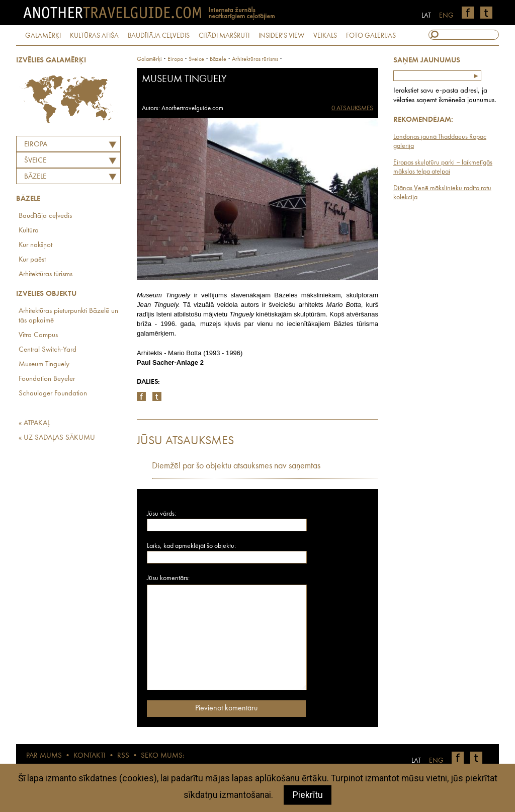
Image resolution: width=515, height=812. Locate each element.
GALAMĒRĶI (43, 36)
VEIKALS (325, 36)
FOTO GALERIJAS (371, 36)
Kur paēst (32, 260)
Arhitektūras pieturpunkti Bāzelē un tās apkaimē (68, 316)
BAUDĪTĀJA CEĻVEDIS (159, 36)
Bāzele (35, 177)
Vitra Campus (38, 335)
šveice (196, 59)
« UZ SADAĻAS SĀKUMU (57, 438)
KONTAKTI (90, 756)
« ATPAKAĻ (34, 423)
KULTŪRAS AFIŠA (94, 36)
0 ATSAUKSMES (352, 108)
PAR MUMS (44, 756)
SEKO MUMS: (162, 756)
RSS (123, 756)
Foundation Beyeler (47, 379)
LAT (426, 16)
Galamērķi (149, 59)
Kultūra (29, 231)
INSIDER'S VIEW (281, 36)
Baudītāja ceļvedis (45, 216)
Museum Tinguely (44, 364)
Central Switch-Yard (48, 350)
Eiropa (36, 145)
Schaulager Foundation (53, 394)
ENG (446, 16)
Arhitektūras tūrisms (46, 274)
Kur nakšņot (35, 245)
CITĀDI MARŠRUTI (224, 36)
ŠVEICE (35, 161)
